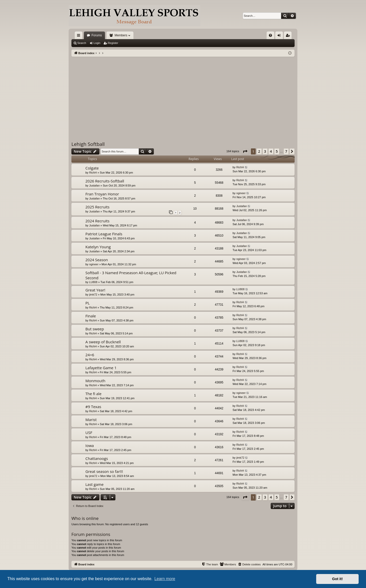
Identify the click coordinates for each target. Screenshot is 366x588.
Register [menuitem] (289, 36)
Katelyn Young (98, 247)
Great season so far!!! (104, 471)
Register (113, 43)
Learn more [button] (165, 579)
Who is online (85, 518)
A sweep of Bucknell (103, 342)
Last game (94, 484)
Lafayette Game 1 (101, 368)
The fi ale (93, 394)
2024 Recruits (97, 221)
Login (97, 43)
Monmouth (95, 381)
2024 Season (97, 260)
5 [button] (277, 151)
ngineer (241, 193)
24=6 (90, 355)
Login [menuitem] (280, 36)
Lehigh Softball (88, 144)
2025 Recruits (97, 207)
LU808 (93, 282)
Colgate (92, 168)
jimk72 (93, 295)
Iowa (90, 445)
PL (88, 303)
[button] (245, 151)
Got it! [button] (338, 579)
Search (82, 43)
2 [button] (259, 151)
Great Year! (95, 290)
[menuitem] (270, 35)
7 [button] (286, 151)
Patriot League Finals (104, 234)
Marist (91, 420)
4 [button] (271, 151)
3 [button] (265, 151)
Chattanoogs (97, 458)
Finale (91, 316)
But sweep (95, 329)
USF (89, 432)
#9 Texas (93, 407)
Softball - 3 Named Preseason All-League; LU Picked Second (131, 275)
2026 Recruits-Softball (105, 181)
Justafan (95, 185)
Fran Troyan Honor (102, 194)
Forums (97, 35)
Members (121, 35)
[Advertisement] (183, 95)
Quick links (80, 36)
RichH (93, 173)
